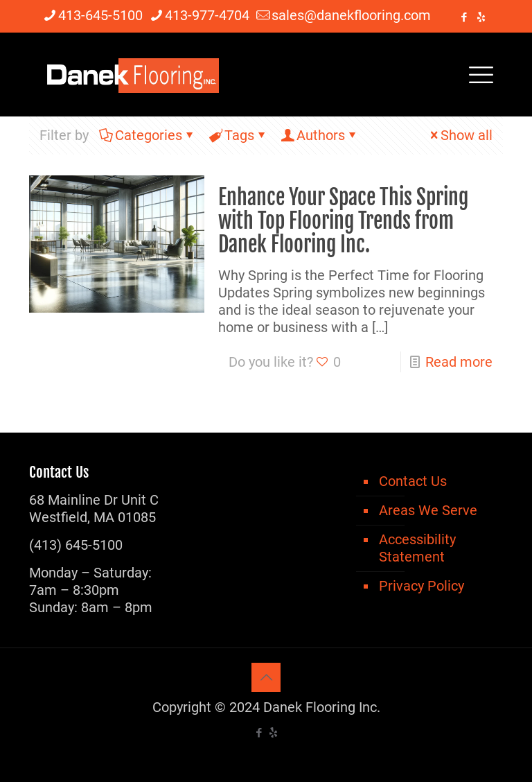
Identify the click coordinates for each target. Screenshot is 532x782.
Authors (320, 135)
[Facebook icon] (464, 17)
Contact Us (413, 481)
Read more (459, 362)
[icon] (481, 17)
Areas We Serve (428, 510)
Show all (460, 135)
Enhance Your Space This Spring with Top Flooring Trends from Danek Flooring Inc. (343, 221)
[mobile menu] (481, 74)
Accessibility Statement (417, 548)
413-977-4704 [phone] (207, 15)
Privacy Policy (422, 586)
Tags (238, 135)
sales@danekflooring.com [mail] (351, 15)
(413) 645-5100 (76, 545)
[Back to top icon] (266, 677)
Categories (148, 135)
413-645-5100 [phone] (100, 15)
